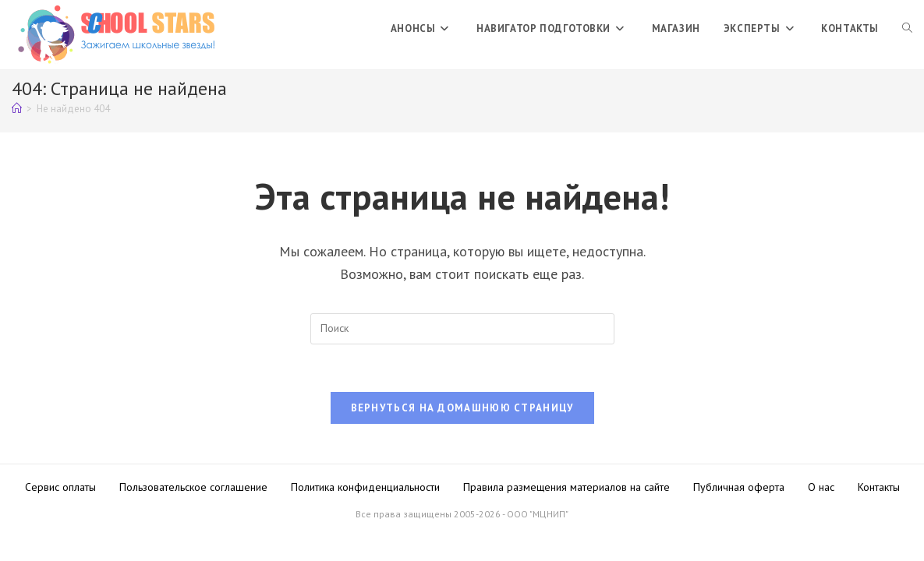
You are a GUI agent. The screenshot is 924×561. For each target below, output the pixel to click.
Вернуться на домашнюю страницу (462, 408)
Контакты (879, 487)
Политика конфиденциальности (365, 487)
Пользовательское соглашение (193, 487)
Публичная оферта (739, 487)
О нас (821, 487)
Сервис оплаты (60, 487)
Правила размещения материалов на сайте (566, 487)
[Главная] (17, 109)
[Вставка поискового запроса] (462, 329)
